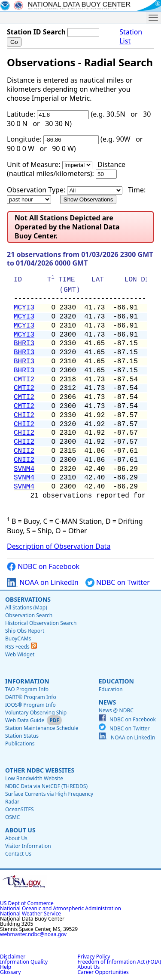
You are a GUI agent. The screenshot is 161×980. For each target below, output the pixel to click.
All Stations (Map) (26, 607)
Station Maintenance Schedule (42, 728)
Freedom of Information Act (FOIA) (119, 962)
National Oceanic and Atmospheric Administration (61, 908)
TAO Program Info (27, 689)
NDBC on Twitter (118, 583)
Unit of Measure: (34, 164)
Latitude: (21, 114)
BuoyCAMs (18, 638)
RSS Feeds (21, 647)
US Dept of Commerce (27, 903)
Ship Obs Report (25, 631)
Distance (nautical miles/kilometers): (66, 169)
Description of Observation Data (59, 546)
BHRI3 (24, 343)
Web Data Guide (25, 720)
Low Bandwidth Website (34, 778)
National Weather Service (30, 914)
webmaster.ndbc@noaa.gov (33, 934)
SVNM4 (24, 469)
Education (116, 681)
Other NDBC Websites (40, 770)
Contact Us (18, 854)
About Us (20, 830)
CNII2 (24, 451)
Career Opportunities (103, 972)
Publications (20, 744)
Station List (131, 37)
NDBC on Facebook (43, 567)
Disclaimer (13, 957)
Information (27, 681)
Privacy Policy (94, 957)
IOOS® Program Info (30, 705)
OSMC (12, 817)
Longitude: (24, 139)
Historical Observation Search (41, 623)
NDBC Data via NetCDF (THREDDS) (46, 786)
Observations (28, 599)
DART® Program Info (31, 697)
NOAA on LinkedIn (43, 583)
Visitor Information (28, 846)
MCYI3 (24, 308)
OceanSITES (20, 809)
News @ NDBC (116, 710)
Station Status (22, 736)
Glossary (10, 972)
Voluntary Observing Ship (36, 713)
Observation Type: (36, 190)
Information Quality (24, 962)
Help (6, 967)
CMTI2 (24, 380)
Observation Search (29, 615)
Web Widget (20, 654)
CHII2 (24, 415)
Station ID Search (36, 32)
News (107, 702)
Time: (137, 190)
